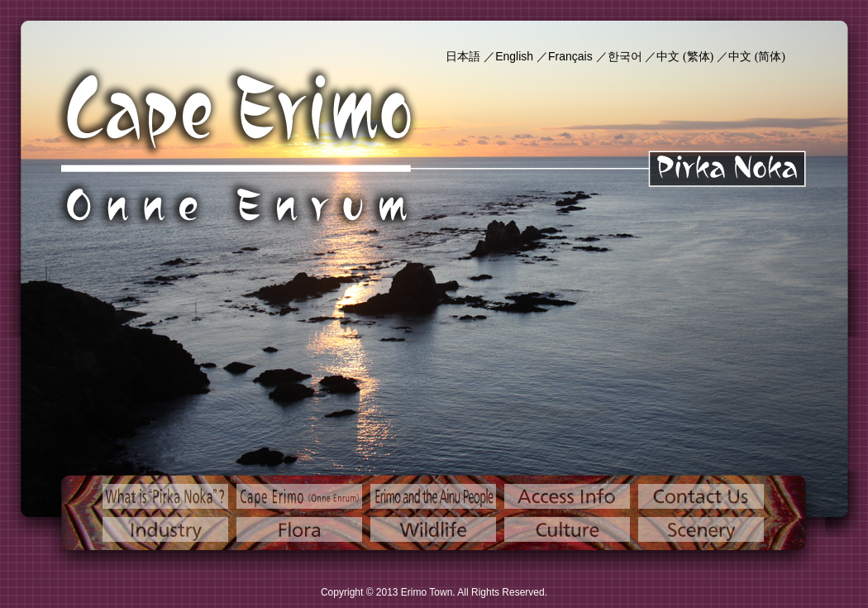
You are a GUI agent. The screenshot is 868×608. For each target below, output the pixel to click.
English (514, 56)
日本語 (463, 56)
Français (570, 56)
